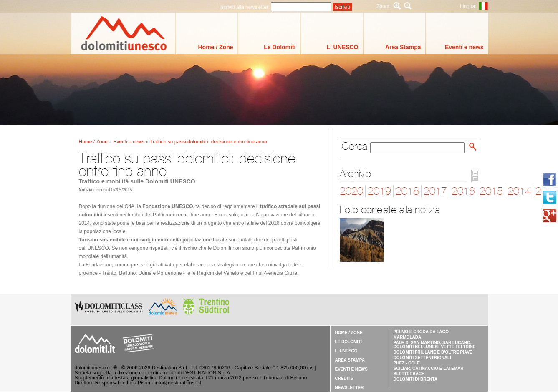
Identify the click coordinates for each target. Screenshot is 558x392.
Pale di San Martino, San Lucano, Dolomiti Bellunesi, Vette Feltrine (435, 345)
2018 (407, 191)
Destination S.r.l (169, 368)
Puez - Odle (407, 363)
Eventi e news (464, 47)
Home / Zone (215, 47)
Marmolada (408, 337)
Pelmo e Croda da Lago (421, 332)
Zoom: (384, 6)
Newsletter (350, 388)
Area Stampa (403, 47)
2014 (519, 191)
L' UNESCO (343, 47)
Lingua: (468, 6)
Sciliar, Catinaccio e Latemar (429, 368)
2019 (379, 191)
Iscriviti (342, 7)
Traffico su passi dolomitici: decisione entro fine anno (208, 142)
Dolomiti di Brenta (415, 379)
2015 (491, 191)
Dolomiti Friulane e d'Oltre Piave (433, 352)
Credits (344, 378)
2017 (435, 191)
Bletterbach (409, 374)
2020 (351, 191)
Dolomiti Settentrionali (422, 358)
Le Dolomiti (280, 47)
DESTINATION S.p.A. (207, 373)
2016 (463, 191)
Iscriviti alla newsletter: (245, 7)
